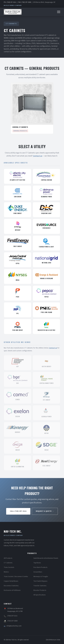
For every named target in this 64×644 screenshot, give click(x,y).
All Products (8, 558)
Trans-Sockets (9, 567)
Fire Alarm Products (40, 567)
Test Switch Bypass (40, 581)
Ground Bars (38, 572)
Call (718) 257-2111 (18, 511)
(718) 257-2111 (12, 616)
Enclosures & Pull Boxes (12, 590)
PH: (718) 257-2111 (10, 2)
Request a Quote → (45, 511)
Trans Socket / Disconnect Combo (16, 577)
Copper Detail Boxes (11, 581)
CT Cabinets (8, 563)
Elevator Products (40, 590)
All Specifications (40, 595)
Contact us (38, 156)
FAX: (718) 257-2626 (25, 2)
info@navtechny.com (14, 626)
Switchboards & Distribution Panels (46, 558)
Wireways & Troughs (41, 577)
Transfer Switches (40, 586)
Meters (6, 572)
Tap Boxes (37, 563)
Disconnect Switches (11, 586)
